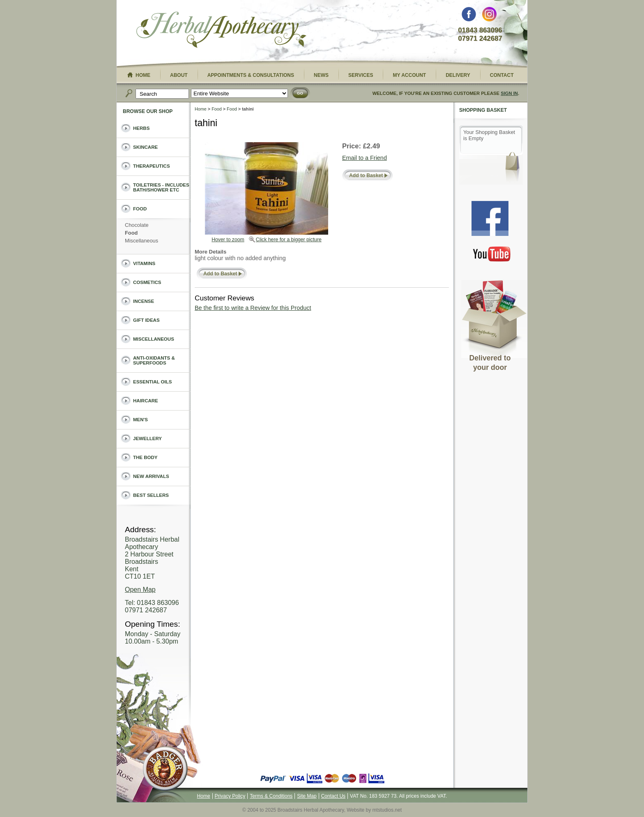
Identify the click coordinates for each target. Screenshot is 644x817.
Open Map (140, 590)
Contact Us (333, 796)
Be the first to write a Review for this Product (253, 308)
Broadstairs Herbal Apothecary (221, 31)
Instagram (489, 16)
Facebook (469, 16)
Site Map (307, 796)
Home (201, 109)
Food (217, 109)
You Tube (492, 254)
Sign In (509, 93)
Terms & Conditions (271, 796)
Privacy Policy (230, 796)
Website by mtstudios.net (374, 810)
